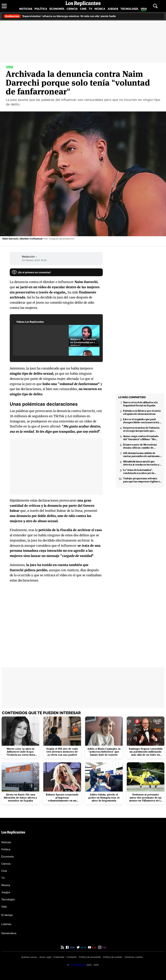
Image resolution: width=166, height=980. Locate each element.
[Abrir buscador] (155, 6)
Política (41, 9)
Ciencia (72, 9)
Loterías (6, 924)
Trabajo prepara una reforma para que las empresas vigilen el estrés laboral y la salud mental (142, 480)
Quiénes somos (29, 957)
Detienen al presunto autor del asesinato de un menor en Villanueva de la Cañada (145, 798)
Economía (57, 9)
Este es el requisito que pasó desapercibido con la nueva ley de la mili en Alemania (141, 421)
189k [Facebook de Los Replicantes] (72, 947)
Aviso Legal (45, 957)
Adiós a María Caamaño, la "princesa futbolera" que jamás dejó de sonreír (104, 752)
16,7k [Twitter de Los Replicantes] (83, 947)
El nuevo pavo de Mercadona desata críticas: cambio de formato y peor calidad (140, 446)
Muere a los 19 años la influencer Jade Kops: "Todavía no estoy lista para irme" (20, 752)
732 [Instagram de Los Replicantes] (104, 947)
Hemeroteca (9, 933)
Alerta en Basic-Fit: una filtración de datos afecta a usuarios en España (20, 798)
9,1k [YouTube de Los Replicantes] (94, 947)
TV (90, 9)
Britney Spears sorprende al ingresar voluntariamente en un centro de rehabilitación (62, 798)
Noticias (26, 9)
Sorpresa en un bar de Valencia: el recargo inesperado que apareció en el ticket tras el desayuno (141, 429)
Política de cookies (113, 957)
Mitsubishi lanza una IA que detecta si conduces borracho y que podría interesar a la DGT (141, 463)
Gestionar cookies (134, 957)
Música (100, 9)
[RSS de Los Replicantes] (62, 947)
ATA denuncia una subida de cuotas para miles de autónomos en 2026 (142, 455)
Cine (83, 9)
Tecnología (129, 9)
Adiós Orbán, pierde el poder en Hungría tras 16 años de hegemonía (104, 798)
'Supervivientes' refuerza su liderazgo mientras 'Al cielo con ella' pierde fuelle (60, 16)
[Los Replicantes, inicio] (83, 4)
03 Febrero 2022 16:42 (34, 260)
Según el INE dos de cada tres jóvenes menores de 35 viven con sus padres (62, 752)
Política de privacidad (90, 957)
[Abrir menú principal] (4, 6)
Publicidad (59, 957)
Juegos (113, 9)
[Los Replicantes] (78, 965)
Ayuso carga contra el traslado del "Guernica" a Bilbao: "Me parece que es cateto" (141, 438)
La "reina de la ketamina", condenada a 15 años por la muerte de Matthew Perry (139, 471)
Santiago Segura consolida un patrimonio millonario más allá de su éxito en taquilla (146, 752)
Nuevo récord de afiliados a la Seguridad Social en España (140, 404)
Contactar (72, 957)
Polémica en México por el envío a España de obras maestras (142, 412)
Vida (144, 9)
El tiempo (7, 915)
